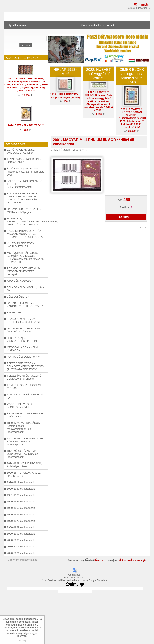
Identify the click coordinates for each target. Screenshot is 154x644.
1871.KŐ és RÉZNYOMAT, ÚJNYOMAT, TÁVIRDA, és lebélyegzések (23, 454)
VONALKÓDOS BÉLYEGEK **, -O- (25, 396)
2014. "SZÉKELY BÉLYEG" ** (26, 125)
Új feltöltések (17, 25)
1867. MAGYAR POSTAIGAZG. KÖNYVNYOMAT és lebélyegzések (25, 441)
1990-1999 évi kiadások (21, 534)
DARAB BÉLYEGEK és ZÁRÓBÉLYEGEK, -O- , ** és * (25, 305)
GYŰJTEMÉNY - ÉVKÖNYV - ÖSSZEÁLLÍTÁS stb (24, 330)
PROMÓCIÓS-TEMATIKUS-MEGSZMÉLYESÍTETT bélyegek (23, 271)
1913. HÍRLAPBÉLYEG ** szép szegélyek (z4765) (65, 96)
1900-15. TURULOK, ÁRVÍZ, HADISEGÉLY (24, 474)
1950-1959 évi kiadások (21, 508)
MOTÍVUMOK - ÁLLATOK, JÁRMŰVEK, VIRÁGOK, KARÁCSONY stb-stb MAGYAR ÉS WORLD (25, 257)
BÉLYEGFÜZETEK (18, 297)
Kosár (144, 5)
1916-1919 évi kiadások (21, 482)
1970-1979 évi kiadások (21, 521)
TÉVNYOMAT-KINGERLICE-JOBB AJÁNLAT (24, 161)
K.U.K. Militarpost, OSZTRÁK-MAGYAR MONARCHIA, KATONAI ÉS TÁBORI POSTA (25, 234)
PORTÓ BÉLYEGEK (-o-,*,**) (24, 357)
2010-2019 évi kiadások (21, 547)
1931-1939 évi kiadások (21, 495)
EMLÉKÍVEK (14, 313)
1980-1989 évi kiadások (21, 527)
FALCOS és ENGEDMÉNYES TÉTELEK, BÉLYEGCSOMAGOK (24, 184)
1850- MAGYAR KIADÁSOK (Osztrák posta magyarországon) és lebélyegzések (23, 427)
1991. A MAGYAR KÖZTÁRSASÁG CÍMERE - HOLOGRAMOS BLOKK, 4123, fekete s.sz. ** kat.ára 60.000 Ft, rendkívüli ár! (132, 118)
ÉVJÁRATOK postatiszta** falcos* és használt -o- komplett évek (25, 172)
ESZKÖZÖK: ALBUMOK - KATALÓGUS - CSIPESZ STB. (25, 320)
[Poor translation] (80, 585)
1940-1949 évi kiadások (21, 502)
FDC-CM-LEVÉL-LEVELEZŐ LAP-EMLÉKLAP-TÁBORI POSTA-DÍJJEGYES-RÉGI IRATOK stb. (24, 198)
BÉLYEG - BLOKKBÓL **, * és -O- (25, 289)
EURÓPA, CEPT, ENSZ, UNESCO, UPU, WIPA (21, 151)
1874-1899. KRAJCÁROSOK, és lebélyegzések (24, 465)
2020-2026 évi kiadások (21, 553)
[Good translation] (70, 585)
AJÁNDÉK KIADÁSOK (20, 281)
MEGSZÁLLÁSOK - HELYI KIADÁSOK (22, 349)
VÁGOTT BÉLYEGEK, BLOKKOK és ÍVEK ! (20, 406)
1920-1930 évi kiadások (21, 489)
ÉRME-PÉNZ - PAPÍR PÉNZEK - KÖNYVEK (25, 415)
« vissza (144, 227)
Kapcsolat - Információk (98, 25)
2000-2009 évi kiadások (21, 540)
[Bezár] (22, 641)
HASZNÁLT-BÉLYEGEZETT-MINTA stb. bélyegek (24, 211)
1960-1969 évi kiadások (21, 514)
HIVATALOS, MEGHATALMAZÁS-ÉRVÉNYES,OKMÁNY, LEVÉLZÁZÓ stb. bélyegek (26, 221)
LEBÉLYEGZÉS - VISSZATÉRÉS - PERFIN (22, 339)
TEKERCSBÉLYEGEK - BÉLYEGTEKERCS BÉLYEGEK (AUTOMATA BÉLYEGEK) (26, 366)
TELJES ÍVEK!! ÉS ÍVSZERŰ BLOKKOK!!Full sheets (24, 377)
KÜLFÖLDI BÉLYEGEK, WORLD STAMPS (21, 245)
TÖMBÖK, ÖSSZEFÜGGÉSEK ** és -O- (25, 387)
